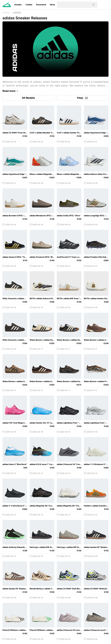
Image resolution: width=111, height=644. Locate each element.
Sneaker (18, 5)
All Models (28, 98)
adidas (17, 12)
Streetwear (41, 5)
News (52, 5)
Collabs (29, 5)
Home (6, 12)
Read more (11, 91)
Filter (83, 98)
